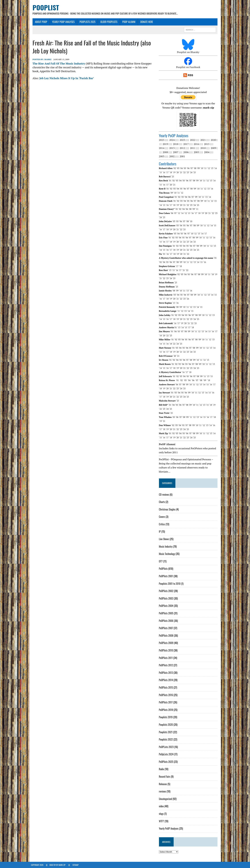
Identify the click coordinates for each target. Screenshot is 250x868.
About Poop (39, 22)
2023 (183, 140)
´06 (189, 168)
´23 (188, 173)
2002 (173, 156)
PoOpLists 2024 (167, 754)
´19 (175, 173)
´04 (182, 168)
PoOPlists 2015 (166, 688)
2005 (197, 152)
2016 (197, 144)
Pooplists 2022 (166, 740)
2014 (162, 148)
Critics (162, 524)
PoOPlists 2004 (167, 606)
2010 (204, 148)
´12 (209, 168)
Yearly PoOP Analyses (62, 22)
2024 (173, 140)
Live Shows (164, 539)
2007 (176, 152)
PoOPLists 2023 (167, 747)
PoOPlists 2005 (167, 613)
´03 (178, 168)
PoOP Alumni (127, 22)
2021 (204, 140)
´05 (185, 168)
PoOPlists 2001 (167, 576)
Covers (163, 517)
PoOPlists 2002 (167, 591)
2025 (162, 140)
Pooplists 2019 (166, 717)
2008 (166, 152)
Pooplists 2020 (166, 725)
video (162, 806)
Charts (162, 502)
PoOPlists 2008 (167, 636)
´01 (170, 181)
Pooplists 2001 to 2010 (170, 584)
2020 (214, 140)
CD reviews (165, 495)
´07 (192, 168)
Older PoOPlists (107, 22)
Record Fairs (165, 777)
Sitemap (75, 865)
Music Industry (166, 546)
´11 (206, 168)
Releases (164, 784)
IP (160, 532)
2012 (183, 148)
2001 (183, 156)
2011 (193, 148)
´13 (212, 168)
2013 (173, 148)
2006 (187, 152)
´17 (168, 173)
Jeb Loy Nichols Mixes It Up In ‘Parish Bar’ (65, 78)
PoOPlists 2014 (166, 680)
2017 (187, 144)
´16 (164, 173)
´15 (161, 173)
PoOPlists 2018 (166, 710)
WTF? (162, 821)
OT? (161, 561)
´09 (199, 168)
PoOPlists (164, 569)
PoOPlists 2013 (166, 673)
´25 (195, 173)
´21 (181, 173)
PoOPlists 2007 (167, 628)
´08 (195, 168)
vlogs (162, 814)
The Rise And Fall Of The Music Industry (57, 64)
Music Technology (167, 554)
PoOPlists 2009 (167, 643)
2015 (207, 144)
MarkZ (46, 60)
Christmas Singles (168, 509)
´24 (191, 173)
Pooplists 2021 (166, 732)
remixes (163, 792)
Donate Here (145, 22)
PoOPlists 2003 (167, 599)
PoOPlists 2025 (86, 22)
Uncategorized (166, 799)
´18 (171, 173)
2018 (176, 144)
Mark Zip (62, 865)
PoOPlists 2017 (166, 702)
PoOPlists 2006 (167, 621)
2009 (214, 148)
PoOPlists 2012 (166, 665)
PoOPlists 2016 (166, 695)
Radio (162, 769)
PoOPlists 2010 (167, 651)
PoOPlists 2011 (166, 658)
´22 (185, 173)
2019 (166, 144)
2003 (162, 156)
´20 (178, 173)
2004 (207, 152)
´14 (216, 168)
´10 (202, 168)
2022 (193, 140)
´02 (175, 168)
